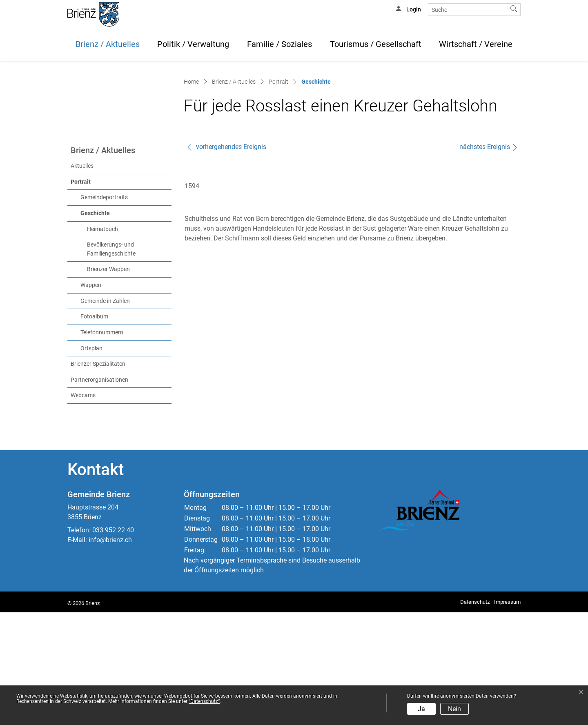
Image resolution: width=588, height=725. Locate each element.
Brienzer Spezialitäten (98, 477)
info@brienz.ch (110, 653)
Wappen (91, 398)
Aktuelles (82, 279)
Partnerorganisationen (99, 493)
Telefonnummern (102, 445)
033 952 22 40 (113, 643)
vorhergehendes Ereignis (226, 259)
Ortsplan (91, 461)
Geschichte (112, 325)
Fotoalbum (94, 429)
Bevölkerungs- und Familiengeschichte (111, 362)
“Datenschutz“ (204, 701)
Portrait (81, 295)
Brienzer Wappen (108, 382)
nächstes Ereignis (489, 259)
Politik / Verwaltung (193, 44)
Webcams (83, 508)
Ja (421, 709)
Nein (454, 709)
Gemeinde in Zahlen (105, 414)
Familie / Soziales (280, 44)
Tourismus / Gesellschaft (376, 44)
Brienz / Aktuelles (108, 44)
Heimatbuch (102, 342)
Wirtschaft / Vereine (476, 44)
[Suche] (468, 10)
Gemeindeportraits (104, 310)
